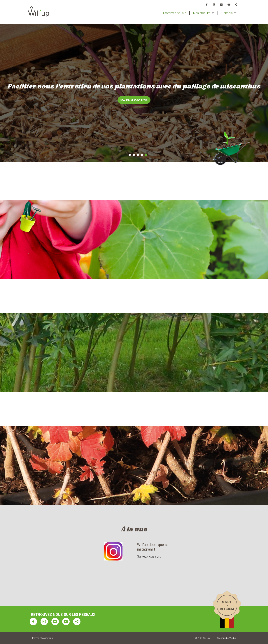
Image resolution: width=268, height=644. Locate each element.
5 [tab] (146, 155)
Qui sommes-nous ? (168, 13)
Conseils (226, 13)
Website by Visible (227, 638)
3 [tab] (138, 155)
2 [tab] (134, 155)
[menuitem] (168, 13)
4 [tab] (142, 155)
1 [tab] (130, 155)
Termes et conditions (42, 638)
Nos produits (199, 13)
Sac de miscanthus (134, 100)
